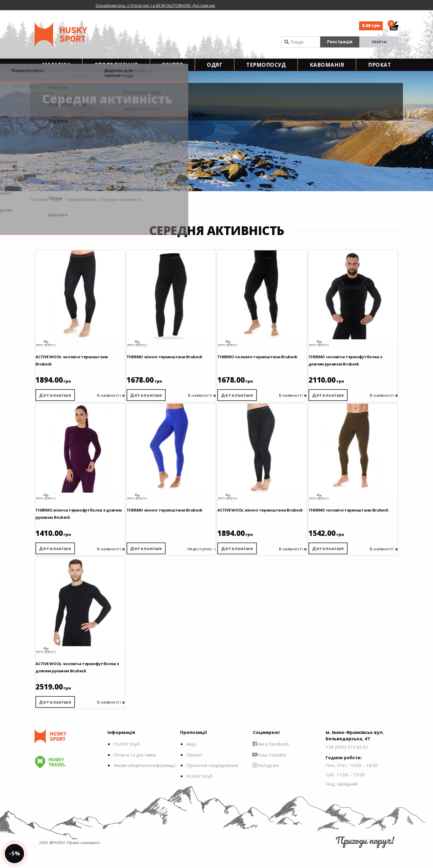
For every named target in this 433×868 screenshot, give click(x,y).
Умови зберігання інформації (144, 782)
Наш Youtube (270, 772)
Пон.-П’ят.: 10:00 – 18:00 (352, 782)
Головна (39, 209)
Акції (191, 761)
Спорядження (116, 70)
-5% (19, 849)
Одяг (215, 70)
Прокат (379, 70)
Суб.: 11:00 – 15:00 (345, 791)
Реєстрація (340, 42)
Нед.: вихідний (342, 801)
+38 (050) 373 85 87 (347, 764)
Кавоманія (327, 70)
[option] (170, 5)
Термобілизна (81, 209)
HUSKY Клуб (127, 761)
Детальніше (61, 400)
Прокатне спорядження (212, 782)
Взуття (172, 70)
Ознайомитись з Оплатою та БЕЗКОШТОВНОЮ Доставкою (155, 5)
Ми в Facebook (271, 761)
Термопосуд (266, 70)
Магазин (56, 70)
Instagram (266, 782)
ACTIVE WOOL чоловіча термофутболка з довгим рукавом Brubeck (70, 676)
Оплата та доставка (135, 772)
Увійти (379, 42)
